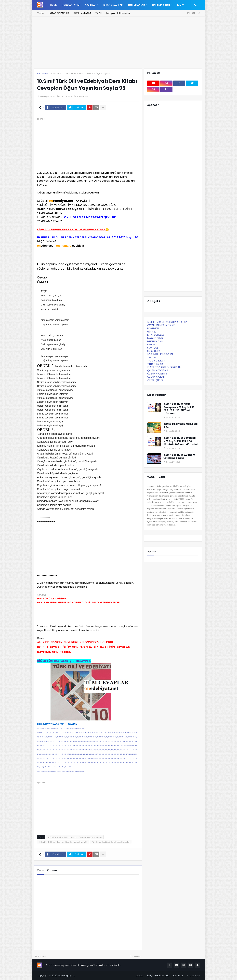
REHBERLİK (153, 345)
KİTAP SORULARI (156, 335)
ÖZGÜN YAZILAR (156, 377)
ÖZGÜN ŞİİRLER (155, 380)
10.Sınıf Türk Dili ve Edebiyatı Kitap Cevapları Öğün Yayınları (81, 73)
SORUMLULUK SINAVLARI (160, 354)
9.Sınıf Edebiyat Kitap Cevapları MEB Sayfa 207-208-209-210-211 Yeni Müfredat (180, 409)
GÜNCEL (152, 332)
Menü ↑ (41, 13)
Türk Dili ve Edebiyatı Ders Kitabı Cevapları (111, 842)
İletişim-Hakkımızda (118, 13)
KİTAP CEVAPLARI (60, 13)
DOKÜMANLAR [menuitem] (137, 5)
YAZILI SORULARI (156, 361)
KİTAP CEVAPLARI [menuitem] (113, 5)
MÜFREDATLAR (155, 341)
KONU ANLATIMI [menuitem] (71, 5)
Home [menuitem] (53, 5)
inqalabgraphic (66, 976)
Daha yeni (41, 956)
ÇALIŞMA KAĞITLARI (158, 370)
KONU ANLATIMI (82, 13)
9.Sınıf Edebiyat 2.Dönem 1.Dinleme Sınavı (179, 457)
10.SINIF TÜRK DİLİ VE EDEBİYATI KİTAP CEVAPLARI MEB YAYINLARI (167, 324)
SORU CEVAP (154, 351)
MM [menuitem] (179, 5)
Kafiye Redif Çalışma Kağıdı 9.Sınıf (181, 426)
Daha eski (135, 956)
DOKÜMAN (153, 328)
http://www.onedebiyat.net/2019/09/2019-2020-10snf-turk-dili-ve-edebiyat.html (61, 728)
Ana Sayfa (42, 73)
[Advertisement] (118, 44)
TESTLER (152, 358)
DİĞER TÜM (64, 661)
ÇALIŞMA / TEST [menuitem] (161, 5)
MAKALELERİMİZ (155, 338)
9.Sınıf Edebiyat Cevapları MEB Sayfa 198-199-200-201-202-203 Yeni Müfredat (181, 441)
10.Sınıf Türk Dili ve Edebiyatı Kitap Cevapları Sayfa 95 (63, 842)
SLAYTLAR (153, 348)
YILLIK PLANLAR (155, 364)
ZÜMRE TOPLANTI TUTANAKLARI (164, 367)
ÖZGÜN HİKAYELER (157, 374)
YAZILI (99, 13)
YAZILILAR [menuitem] (91, 5)
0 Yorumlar (83, 96)
